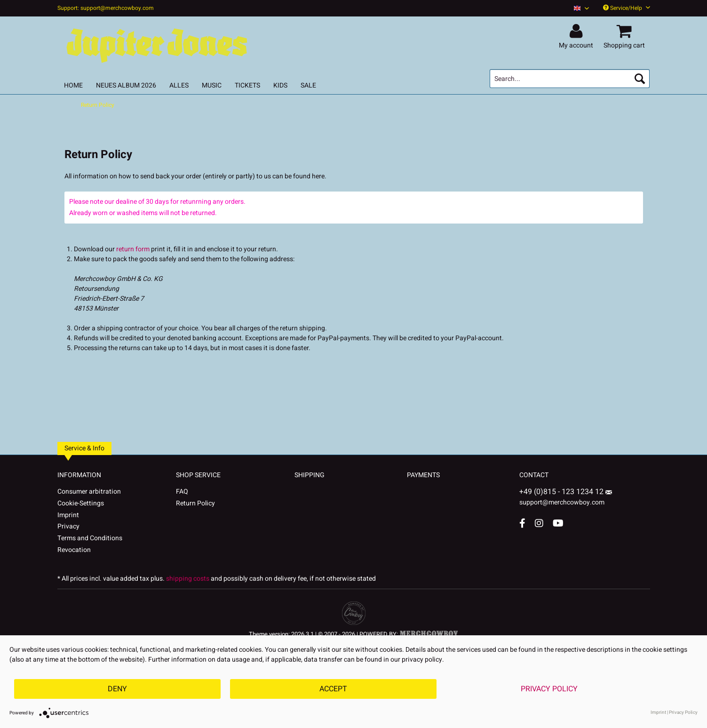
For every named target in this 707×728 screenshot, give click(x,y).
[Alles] (179, 85)
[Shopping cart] (626, 32)
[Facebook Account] (522, 523)
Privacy (68, 526)
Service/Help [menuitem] (627, 8)
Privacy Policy (549, 689)
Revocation (74, 550)
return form (133, 249)
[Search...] (570, 79)
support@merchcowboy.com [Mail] (566, 499)
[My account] (577, 32)
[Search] (640, 79)
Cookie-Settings (81, 503)
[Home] (73, 85)
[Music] (212, 85)
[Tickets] (247, 85)
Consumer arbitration (89, 492)
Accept (333, 689)
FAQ (182, 492)
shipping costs (188, 579)
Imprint (68, 515)
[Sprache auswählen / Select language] (581, 8)
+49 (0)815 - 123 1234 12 (562, 492)
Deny (117, 689)
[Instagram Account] (539, 523)
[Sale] (308, 85)
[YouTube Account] (558, 523)
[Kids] (280, 85)
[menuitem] (578, 8)
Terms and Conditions (90, 538)
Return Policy (195, 503)
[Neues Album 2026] (126, 85)
